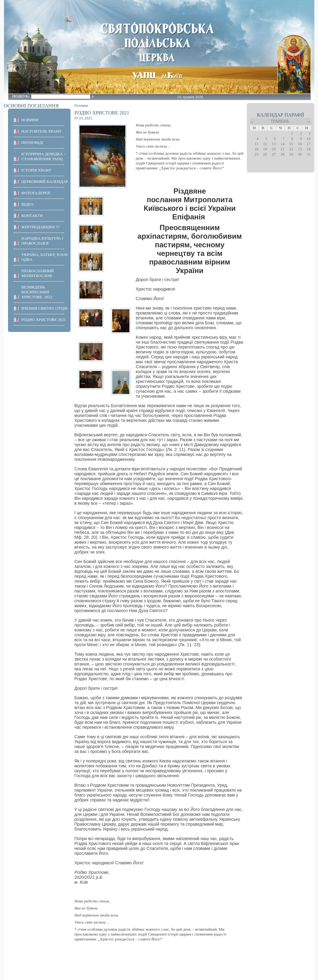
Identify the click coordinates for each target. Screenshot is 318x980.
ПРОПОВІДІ (32, 143)
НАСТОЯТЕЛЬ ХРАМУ (42, 131)
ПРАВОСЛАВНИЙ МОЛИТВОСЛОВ (38, 273)
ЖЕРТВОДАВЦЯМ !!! (41, 227)
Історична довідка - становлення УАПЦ (43, 156)
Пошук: (22, 96)
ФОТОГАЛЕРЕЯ (36, 193)
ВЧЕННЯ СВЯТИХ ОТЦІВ (44, 308)
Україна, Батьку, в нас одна (45, 257)
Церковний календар (45, 181)
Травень (280, 121)
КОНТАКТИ (32, 216)
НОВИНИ (30, 120)
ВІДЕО (27, 204)
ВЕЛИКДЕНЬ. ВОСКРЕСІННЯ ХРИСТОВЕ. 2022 (37, 292)
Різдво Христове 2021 (44, 320)
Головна (81, 105)
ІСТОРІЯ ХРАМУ (37, 170)
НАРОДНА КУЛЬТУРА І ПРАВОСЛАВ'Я (42, 241)
